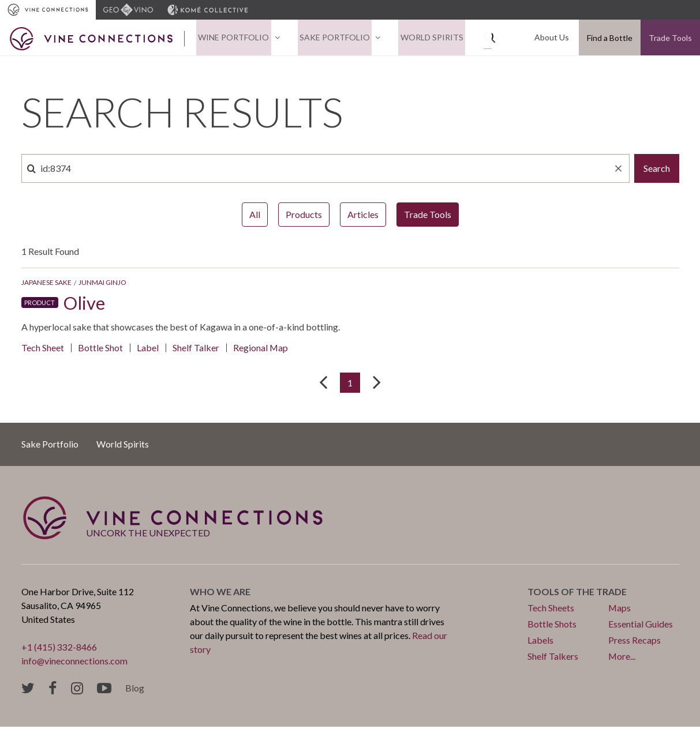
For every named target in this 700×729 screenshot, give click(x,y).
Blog (135, 690)
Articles (363, 216)
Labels (540, 642)
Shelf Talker (196, 349)
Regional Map (261, 349)
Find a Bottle (610, 38)
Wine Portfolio (232, 38)
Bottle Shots (552, 626)
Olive (85, 304)
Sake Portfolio (329, 38)
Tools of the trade (577, 594)
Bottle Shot (100, 349)
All (255, 216)
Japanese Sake (46, 284)
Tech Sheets (551, 610)
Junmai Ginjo (102, 284)
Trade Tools (670, 38)
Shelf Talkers (553, 658)
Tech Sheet (43, 349)
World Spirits (422, 38)
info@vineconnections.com (75, 663)
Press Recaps (635, 642)
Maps (620, 610)
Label (148, 349)
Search (657, 170)
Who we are (220, 594)
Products (304, 216)
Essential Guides (641, 626)
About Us (553, 38)
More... (622, 658)
